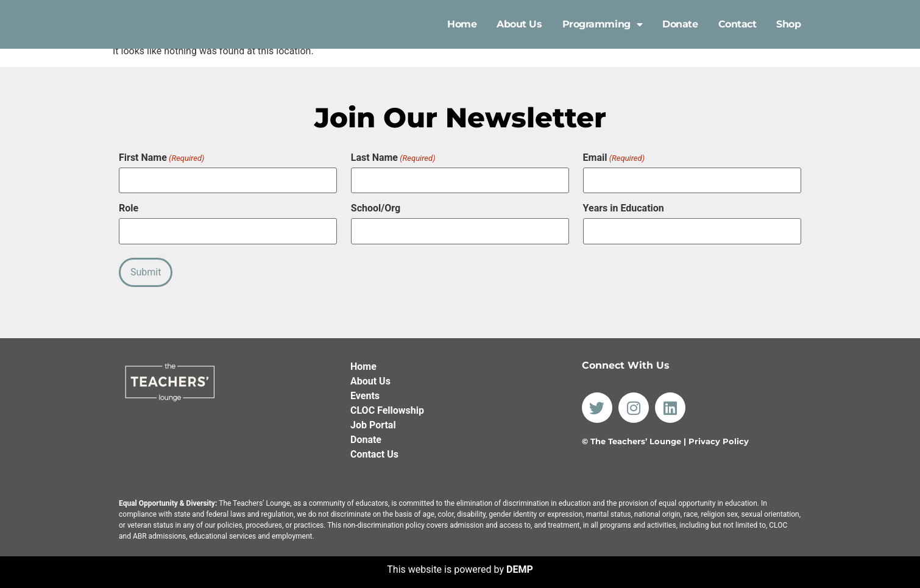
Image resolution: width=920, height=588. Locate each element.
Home (462, 24)
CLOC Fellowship (387, 406)
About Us (519, 24)
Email (614, 158)
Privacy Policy (719, 437)
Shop (788, 24)
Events (365, 391)
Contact (738, 24)
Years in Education (624, 207)
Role (129, 207)
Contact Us (374, 450)
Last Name (393, 158)
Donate (680, 24)
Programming (603, 24)
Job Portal (373, 421)
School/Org (376, 207)
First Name (161, 158)
